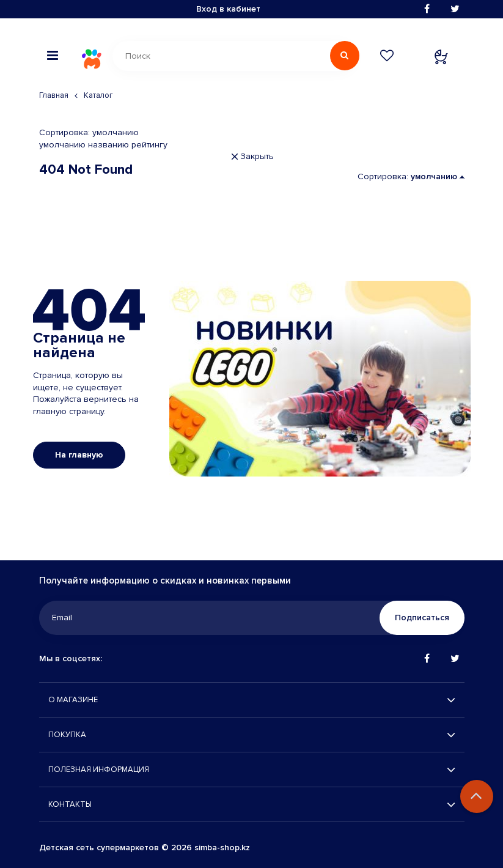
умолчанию (62, 145)
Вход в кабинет (228, 9)
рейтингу (149, 145)
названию (108, 145)
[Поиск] (233, 56)
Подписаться (422, 618)
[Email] (249, 618)
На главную (79, 455)
